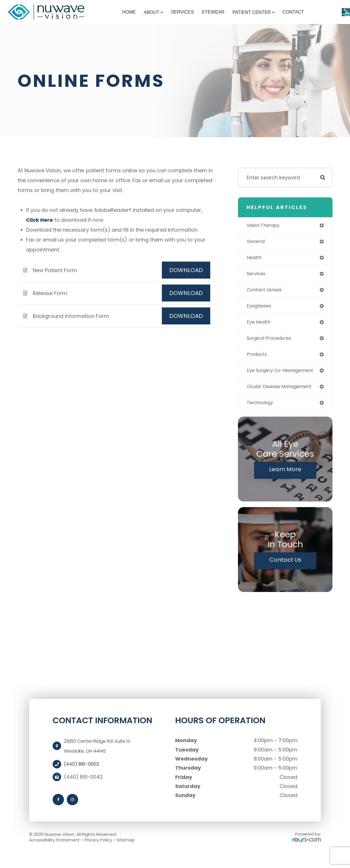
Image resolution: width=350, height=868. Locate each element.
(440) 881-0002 (83, 779)
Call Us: (310, 9)
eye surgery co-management (284, 384)
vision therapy (265, 235)
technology (261, 417)
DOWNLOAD (186, 280)
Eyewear (173, 17)
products (258, 368)
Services (143, 17)
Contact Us (285, 575)
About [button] (114, 17)
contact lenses (266, 301)
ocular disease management (283, 401)
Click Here (39, 230)
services (257, 285)
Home (89, 17)
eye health (260, 335)
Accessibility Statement (54, 855)
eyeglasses (261, 318)
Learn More (285, 484)
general (256, 252)
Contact (254, 17)
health (255, 268)
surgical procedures (271, 351)
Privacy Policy (98, 855)
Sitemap (126, 855)
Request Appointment (310, 26)
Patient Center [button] (214, 17)
